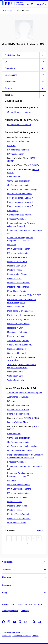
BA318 (36, 170)
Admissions (8, 562)
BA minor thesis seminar (18, 150)
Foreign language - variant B (20, 202)
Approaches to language (18, 141)
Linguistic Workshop (16, 219)
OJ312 (10, 161)
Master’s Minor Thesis (17, 262)
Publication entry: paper (18, 319)
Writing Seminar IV (16, 380)
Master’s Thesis (14, 270)
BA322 (34, 158)
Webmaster (6, 636)
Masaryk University (16, 632)
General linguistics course (19, 112)
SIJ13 (38, 295)
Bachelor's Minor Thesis (18, 422)
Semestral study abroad (18, 341)
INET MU (28, 604)
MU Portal (38, 604)
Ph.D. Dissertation (16, 307)
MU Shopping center (10, 611)
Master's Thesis (14, 278)
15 (26, 543)
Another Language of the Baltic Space (25, 393)
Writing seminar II (15, 376)
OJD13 (31, 295)
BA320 (28, 165)
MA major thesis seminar (18, 249)
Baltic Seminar (14, 177)
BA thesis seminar (15, 154)
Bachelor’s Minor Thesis (18, 414)
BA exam (11, 146)
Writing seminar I (15, 372)
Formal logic (13, 211)
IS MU (19, 604)
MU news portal (8, 604)
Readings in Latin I (16, 328)
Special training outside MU (20, 345)
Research (7, 570)
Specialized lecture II (17, 353)
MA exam (12, 245)
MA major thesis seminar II (19, 489)
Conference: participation (19, 185)
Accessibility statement (22, 636)
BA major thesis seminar (18, 405)
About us (6, 577)
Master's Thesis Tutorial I (19, 283)
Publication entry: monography (21, 315)
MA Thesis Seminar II (17, 257)
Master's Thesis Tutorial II (19, 287)
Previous (10, 531)
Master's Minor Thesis (17, 274)
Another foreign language (19, 137)
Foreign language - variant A (20, 198)
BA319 (10, 173)
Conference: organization (19, 181)
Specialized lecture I (16, 349)
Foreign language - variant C (20, 206)
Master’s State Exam (17, 266)
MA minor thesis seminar (18, 253)
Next (40, 531)
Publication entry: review (18, 324)
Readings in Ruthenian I (18, 332)
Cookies (35, 636)
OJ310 (35, 165)
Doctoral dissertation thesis (20, 194)
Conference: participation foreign (22, 189)
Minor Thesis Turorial (17, 291)
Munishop (25, 611)
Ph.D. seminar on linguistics (20, 311)
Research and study (16, 336)
